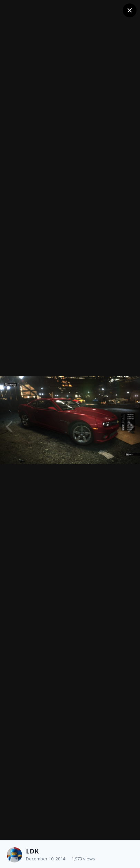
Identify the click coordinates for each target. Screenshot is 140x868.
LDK (32, 851)
